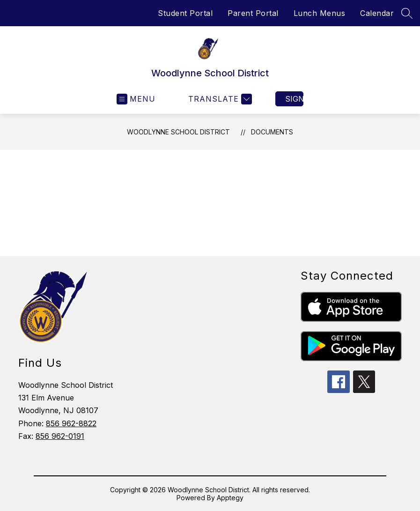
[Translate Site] (219, 99)
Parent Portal (253, 13)
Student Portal (185, 13)
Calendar (377, 13)
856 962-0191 (60, 436)
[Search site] (407, 13)
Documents (272, 132)
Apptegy (230, 498)
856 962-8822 (71, 423)
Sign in (294, 99)
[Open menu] (136, 99)
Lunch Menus (320, 13)
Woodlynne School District (178, 132)
